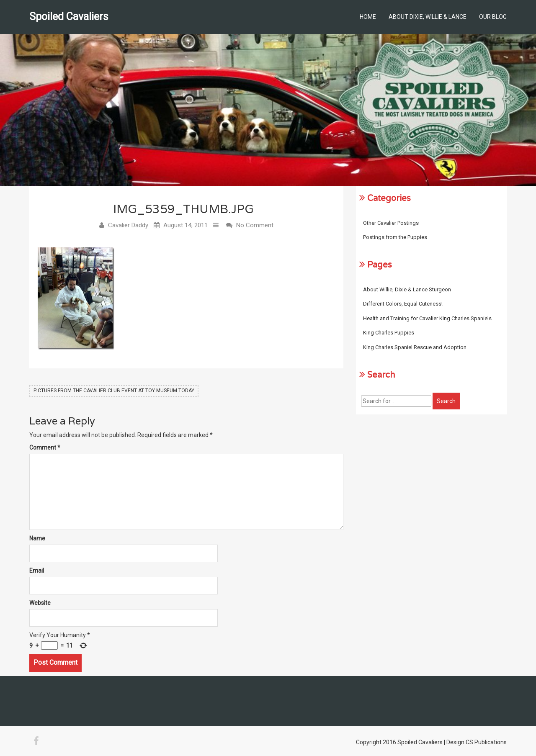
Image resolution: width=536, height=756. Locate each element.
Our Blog (493, 17)
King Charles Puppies (389, 333)
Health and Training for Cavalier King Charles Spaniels (427, 318)
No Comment (255, 225)
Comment (45, 447)
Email (37, 571)
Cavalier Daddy (128, 225)
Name (37, 538)
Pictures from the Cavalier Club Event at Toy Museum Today (114, 391)
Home (368, 17)
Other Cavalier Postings (391, 223)
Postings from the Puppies (395, 237)
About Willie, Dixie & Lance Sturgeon (407, 289)
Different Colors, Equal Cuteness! (403, 304)
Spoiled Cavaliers (69, 17)
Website (40, 603)
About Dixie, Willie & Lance (428, 17)
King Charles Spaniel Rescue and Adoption (415, 347)
